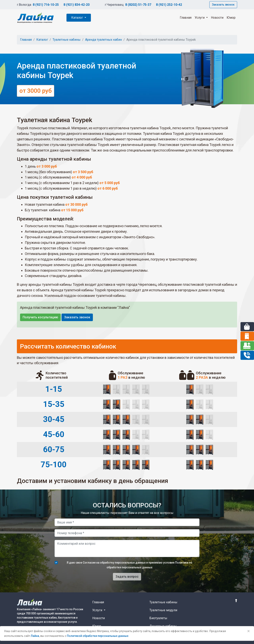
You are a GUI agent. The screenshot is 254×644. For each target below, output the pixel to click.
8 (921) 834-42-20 (76, 5)
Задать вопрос (127, 577)
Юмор (231, 18)
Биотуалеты (158, 618)
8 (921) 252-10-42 (169, 5)
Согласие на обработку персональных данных (114, 563)
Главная (186, 18)
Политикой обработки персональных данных (98, 636)
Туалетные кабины (67, 40)
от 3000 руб (36, 91)
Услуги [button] (200, 18)
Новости (217, 18)
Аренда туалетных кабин (103, 40)
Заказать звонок (223, 5)
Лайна (35, 636)
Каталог (77, 18)
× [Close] (249, 631)
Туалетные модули (163, 610)
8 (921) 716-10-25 (46, 5)
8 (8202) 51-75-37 (138, 5)
